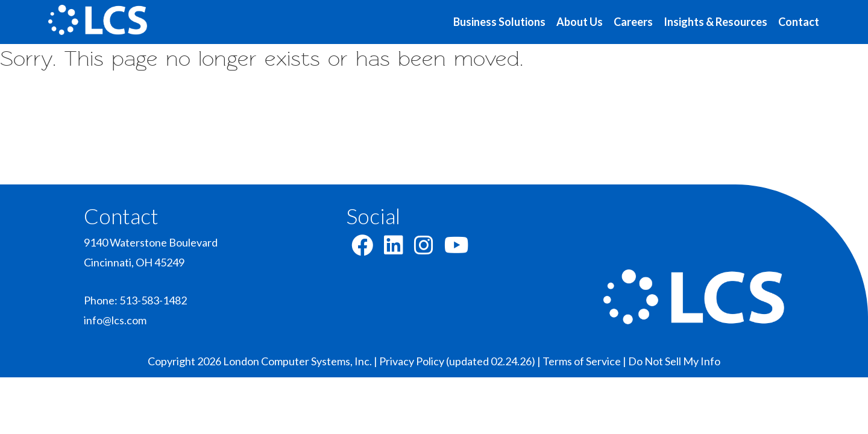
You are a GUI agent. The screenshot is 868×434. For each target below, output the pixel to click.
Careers (633, 22)
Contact (799, 22)
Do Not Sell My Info (674, 361)
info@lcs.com (115, 320)
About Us (580, 22)
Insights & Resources (715, 22)
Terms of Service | (585, 361)
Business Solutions (499, 22)
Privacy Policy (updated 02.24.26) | (461, 361)
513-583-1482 (153, 300)
